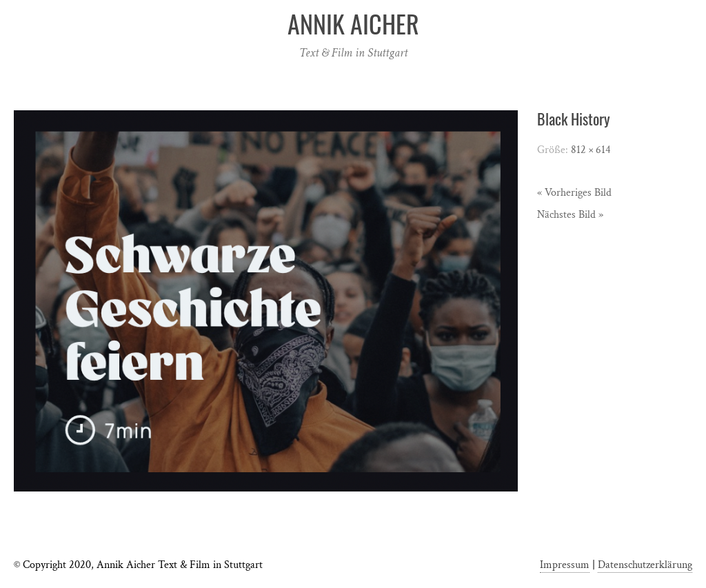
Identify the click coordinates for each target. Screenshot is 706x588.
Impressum (565, 565)
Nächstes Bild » (570, 215)
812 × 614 (591, 150)
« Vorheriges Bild (574, 193)
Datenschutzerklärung (645, 565)
